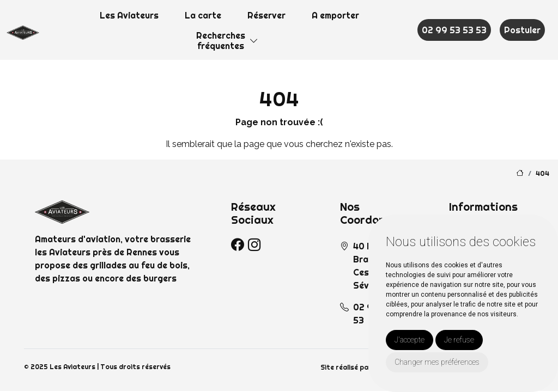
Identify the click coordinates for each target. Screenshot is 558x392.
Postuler (522, 30)
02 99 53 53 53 (454, 30)
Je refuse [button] (459, 340)
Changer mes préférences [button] (437, 362)
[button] (254, 41)
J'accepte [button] (410, 340)
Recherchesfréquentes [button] (221, 41)
